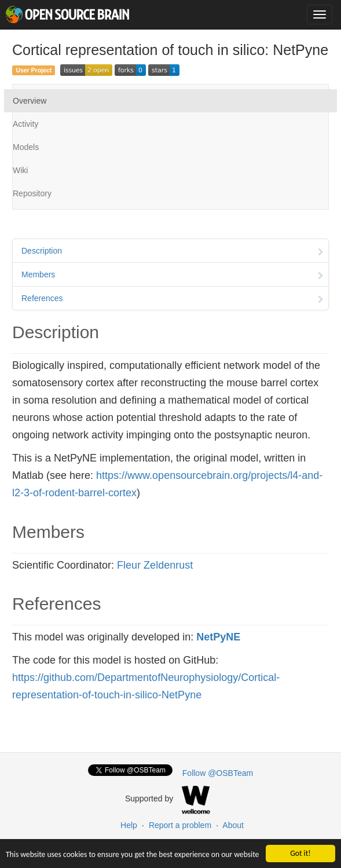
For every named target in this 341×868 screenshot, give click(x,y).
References (172, 299)
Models (26, 147)
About (233, 825)
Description (172, 252)
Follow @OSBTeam (218, 773)
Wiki (20, 170)
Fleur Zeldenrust (155, 565)
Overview (30, 101)
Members (172, 276)
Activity (25, 124)
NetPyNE (218, 637)
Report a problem (180, 825)
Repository (32, 193)
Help (129, 825)
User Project (34, 70)
